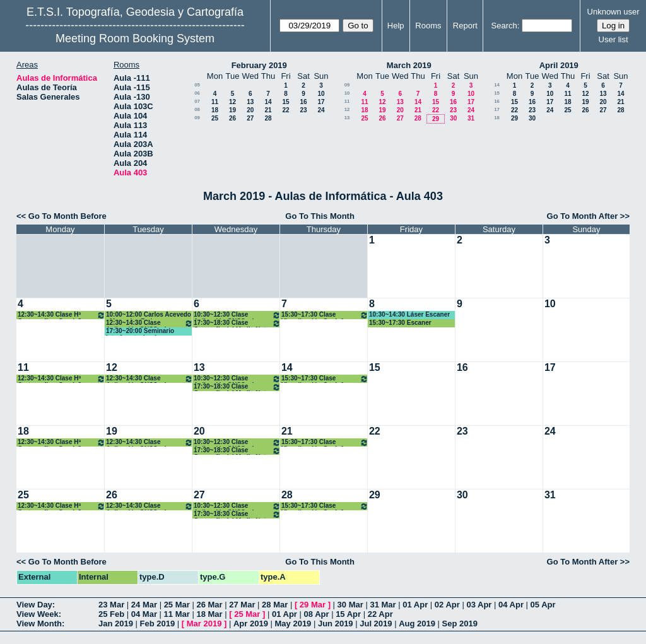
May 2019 (293, 624)
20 (250, 110)
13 (250, 102)
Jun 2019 (336, 624)
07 (197, 101)
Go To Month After (583, 216)
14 (268, 102)
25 (215, 118)
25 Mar (177, 605)
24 (321, 110)
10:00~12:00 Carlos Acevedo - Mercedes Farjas (149, 315)
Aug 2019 (417, 624)
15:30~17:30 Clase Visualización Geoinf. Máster (325, 315)
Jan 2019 (116, 624)
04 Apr (511, 605)
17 (321, 102)
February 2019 (259, 65)
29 (436, 119)
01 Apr (415, 605)
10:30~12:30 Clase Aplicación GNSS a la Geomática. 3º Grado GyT (237, 315)
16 (303, 102)
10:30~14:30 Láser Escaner (409, 314)
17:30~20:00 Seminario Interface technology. (140, 331)
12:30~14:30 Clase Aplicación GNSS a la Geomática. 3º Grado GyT (150, 323)
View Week (38, 614)
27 (250, 118)
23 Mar (111, 605)
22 (285, 110)
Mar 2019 (204, 624)
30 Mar (350, 605)
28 (268, 118)
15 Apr (348, 614)
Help (396, 26)
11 (215, 102)
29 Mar (313, 605)
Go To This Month (320, 216)
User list (614, 39)
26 (232, 118)
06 (197, 93)
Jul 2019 (376, 624)
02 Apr (447, 605)
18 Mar (209, 614)
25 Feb (111, 614)
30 (453, 118)
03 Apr (479, 605)
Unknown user (614, 12)
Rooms (428, 26)
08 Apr (317, 614)
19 (232, 110)
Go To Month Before (68, 216)
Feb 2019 (158, 624)
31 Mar (383, 605)
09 (197, 118)
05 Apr (543, 605)
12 (232, 102)
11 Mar (177, 614)
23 (303, 110)
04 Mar (144, 614)
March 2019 (409, 65)
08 (197, 109)
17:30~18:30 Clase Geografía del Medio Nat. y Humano (237, 323)
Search (504, 26)
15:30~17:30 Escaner (400, 323)
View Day (34, 605)
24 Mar (144, 605)
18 (215, 110)
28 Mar (275, 605)
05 (197, 85)
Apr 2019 (251, 624)
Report (465, 26)
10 (321, 94)
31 (471, 118)
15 (285, 102)
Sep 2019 (460, 624)
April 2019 (559, 65)
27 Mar (242, 605)
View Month (39, 624)
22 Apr (380, 614)
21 (268, 110)
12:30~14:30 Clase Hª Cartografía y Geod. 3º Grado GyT (62, 315)
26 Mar (209, 605)
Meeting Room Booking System (135, 38)
